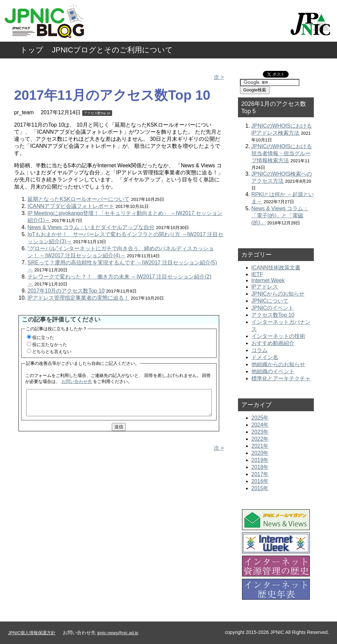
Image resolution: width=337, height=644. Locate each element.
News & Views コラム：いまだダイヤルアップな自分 (91, 227)
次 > (219, 77)
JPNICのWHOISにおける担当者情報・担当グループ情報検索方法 (282, 153)
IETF (257, 274)
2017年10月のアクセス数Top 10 (66, 291)
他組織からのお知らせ (278, 364)
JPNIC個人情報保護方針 (32, 633)
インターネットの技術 (278, 336)
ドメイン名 (265, 357)
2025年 (260, 418)
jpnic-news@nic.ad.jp (118, 633)
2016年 (260, 481)
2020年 (260, 453)
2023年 (260, 432)
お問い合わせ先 (77, 381)
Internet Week (268, 280)
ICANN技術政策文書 (276, 268)
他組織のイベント (273, 371)
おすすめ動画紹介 (273, 343)
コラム (259, 350)
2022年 (260, 439)
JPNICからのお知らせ (278, 294)
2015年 (260, 488)
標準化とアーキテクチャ (281, 378)
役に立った (43, 337)
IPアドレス (265, 287)
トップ (32, 50)
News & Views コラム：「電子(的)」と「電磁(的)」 (280, 216)
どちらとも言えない (52, 352)
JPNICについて (270, 301)
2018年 (260, 467)
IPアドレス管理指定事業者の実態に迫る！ (78, 298)
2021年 (260, 446)
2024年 (260, 425)
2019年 (260, 460)
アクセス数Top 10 (97, 113)
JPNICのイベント (273, 308)
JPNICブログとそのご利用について (113, 50)
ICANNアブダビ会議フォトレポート (71, 206)
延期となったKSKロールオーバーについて (79, 199)
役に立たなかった (50, 345)
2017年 (260, 474)
